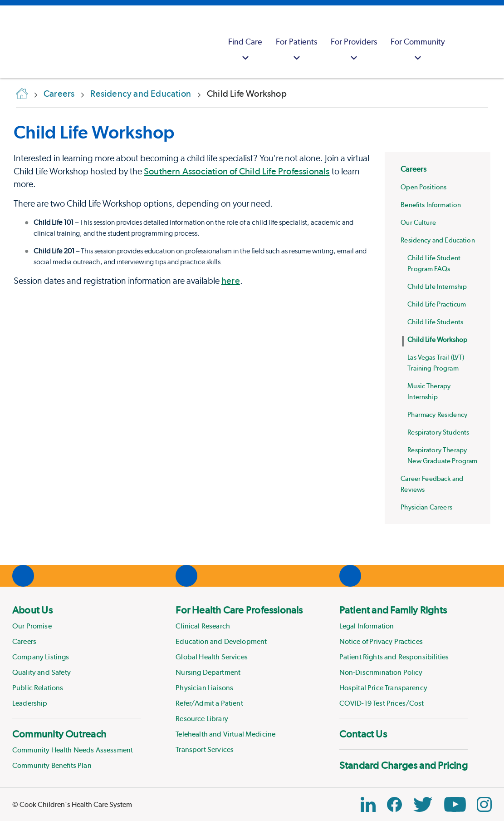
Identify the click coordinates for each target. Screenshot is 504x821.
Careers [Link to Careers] (24, 641)
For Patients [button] (296, 51)
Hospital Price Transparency (383, 688)
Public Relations (38, 688)
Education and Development (221, 641)
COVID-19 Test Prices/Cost (382, 703)
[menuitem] (245, 42)
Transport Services (205, 749)
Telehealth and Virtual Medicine (225, 734)
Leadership (30, 703)
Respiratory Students (438, 432)
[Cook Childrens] (11, 42)
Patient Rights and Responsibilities (394, 657)
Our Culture (418, 223)
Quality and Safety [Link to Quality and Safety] (42, 672)
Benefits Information (431, 205)
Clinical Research (203, 626)
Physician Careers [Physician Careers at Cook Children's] (426, 507)
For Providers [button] (354, 51)
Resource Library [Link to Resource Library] (202, 719)
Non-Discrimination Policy (381, 672)
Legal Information (367, 626)
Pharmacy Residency (437, 415)
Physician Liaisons (204, 688)
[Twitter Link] (423, 804)
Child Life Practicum (437, 304)
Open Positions (423, 187)
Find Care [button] (245, 51)
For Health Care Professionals (239, 610)
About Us (32, 610)
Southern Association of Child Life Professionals (237, 171)
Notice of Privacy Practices (381, 641)
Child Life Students (435, 322)
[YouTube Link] (455, 804)
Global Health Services (212, 657)
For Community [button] (418, 51)
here (231, 281)
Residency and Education (438, 240)
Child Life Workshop (437, 340)
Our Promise (32, 626)
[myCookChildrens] (463, 42)
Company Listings (41, 657)
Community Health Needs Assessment (73, 750)
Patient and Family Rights (393, 610)
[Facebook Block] (394, 804)
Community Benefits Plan (52, 765)
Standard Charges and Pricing (404, 765)
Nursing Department (208, 672)
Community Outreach (59, 734)
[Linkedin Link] (368, 804)
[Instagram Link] (484, 804)
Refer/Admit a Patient (209, 703)
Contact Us (363, 734)
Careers (413, 169)
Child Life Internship (437, 287)
